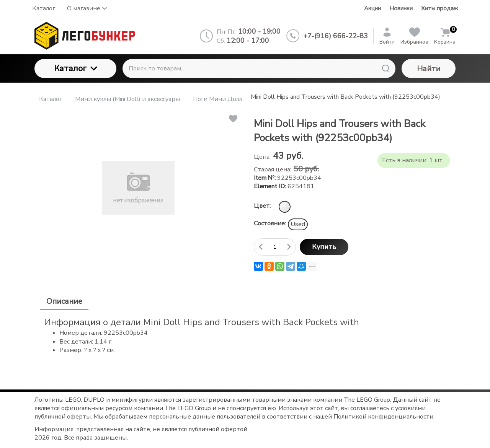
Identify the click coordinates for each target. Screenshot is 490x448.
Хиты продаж (439, 8)
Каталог (76, 68)
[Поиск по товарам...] (259, 68)
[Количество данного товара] (275, 247)
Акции (372, 8)
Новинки (401, 8)
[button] (233, 119)
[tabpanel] (245, 335)
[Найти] (385, 68)
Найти (429, 69)
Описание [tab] (64, 301)
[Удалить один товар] (261, 247)
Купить (324, 247)
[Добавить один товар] (289, 247)
